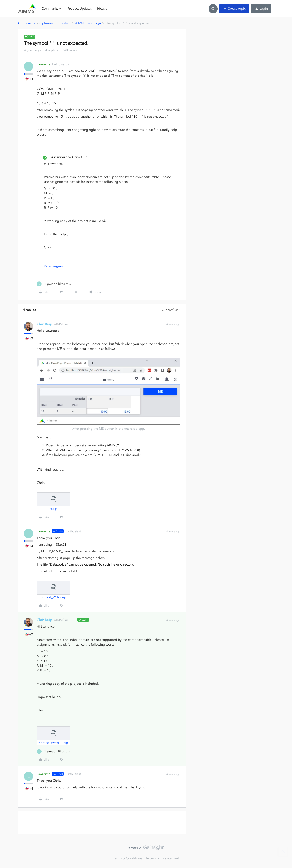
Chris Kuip (44, 324)
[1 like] (54, 284)
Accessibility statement (162, 858)
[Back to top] (283, 852)
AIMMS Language (88, 23)
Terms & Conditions (128, 858)
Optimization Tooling (55, 23)
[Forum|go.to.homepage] (27, 9)
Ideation (103, 9)
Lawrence (44, 64)
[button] (234, 9)
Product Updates (80, 9)
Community (27, 23)
